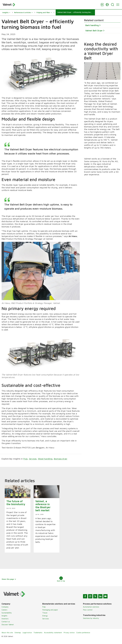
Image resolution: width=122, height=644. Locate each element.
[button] (6, 12)
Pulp (25, 463)
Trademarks (38, 637)
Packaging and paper (50, 614)
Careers (4, 614)
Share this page (9, 583)
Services (33, 463)
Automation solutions (91, 611)
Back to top (61, 583)
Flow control (88, 614)
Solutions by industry (91, 622)
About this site (7, 637)
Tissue (45, 617)
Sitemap (18, 637)
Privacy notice (69, 637)
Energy (45, 620)
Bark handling (92, 25)
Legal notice (27, 637)
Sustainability (7, 617)
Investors (5, 623)
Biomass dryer (61, 463)
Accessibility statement (53, 637)
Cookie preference (83, 637)
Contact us (6, 626)
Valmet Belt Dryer (94, 31)
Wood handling (45, 463)
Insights (4, 620)
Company (5, 611)
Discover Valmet (8, 629)
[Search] (112, 5)
